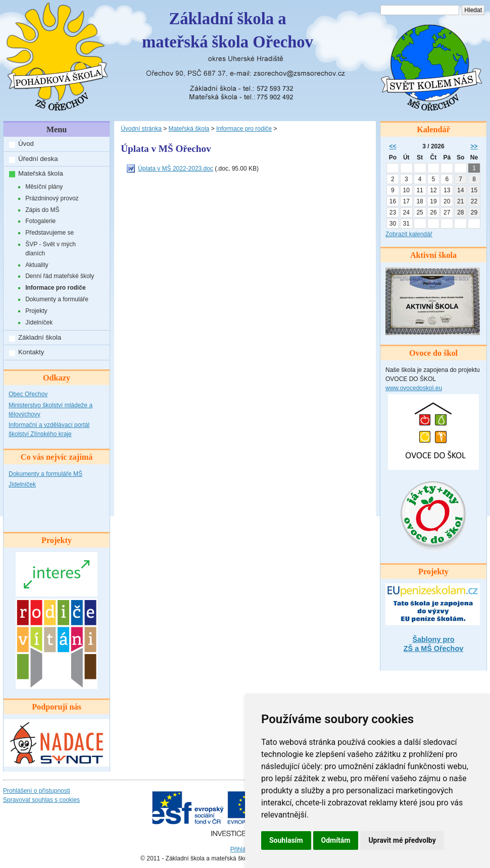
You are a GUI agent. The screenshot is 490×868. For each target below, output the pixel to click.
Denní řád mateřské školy (60, 276)
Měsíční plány (44, 187)
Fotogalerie (40, 221)
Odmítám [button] (336, 840)
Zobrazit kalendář (409, 234)
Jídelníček (39, 322)
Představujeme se (50, 233)
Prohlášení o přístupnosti (37, 791)
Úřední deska (38, 159)
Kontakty (31, 352)
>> (474, 146)
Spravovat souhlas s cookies (41, 800)
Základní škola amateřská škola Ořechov (228, 30)
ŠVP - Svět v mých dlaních (51, 249)
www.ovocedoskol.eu (414, 388)
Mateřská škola (41, 173)
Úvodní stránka (141, 129)
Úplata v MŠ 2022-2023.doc (176, 169)
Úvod (26, 144)
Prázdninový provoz (52, 198)
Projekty (36, 311)
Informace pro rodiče (55, 288)
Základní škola (40, 337)
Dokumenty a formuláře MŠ (45, 474)
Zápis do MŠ (42, 210)
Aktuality (37, 265)
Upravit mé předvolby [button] (402, 840)
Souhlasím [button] (286, 840)
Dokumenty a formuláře (57, 299)
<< (393, 146)
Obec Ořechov (28, 394)
